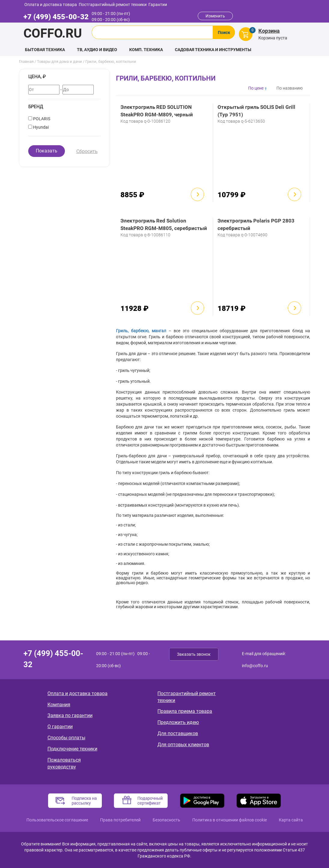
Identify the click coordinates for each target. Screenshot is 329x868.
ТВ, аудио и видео (97, 50)
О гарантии (60, 727)
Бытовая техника (45, 50)
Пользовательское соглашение (57, 820)
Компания (59, 705)
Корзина (269, 31)
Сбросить (87, 151)
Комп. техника (146, 50)
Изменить (215, 16)
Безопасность (166, 820)
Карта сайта (291, 820)
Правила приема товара (185, 711)
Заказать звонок (194, 654)
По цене (256, 88)
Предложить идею (178, 722)
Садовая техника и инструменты (213, 50)
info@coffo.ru (255, 666)
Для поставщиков (178, 733)
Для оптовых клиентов (183, 745)
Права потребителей (120, 820)
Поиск (224, 32)
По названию (289, 88)
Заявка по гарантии (70, 715)
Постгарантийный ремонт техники (113, 5)
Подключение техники (72, 749)
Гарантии (158, 5)
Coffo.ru (53, 33)
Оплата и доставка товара (51, 5)
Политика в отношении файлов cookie (230, 820)
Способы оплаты (66, 738)
